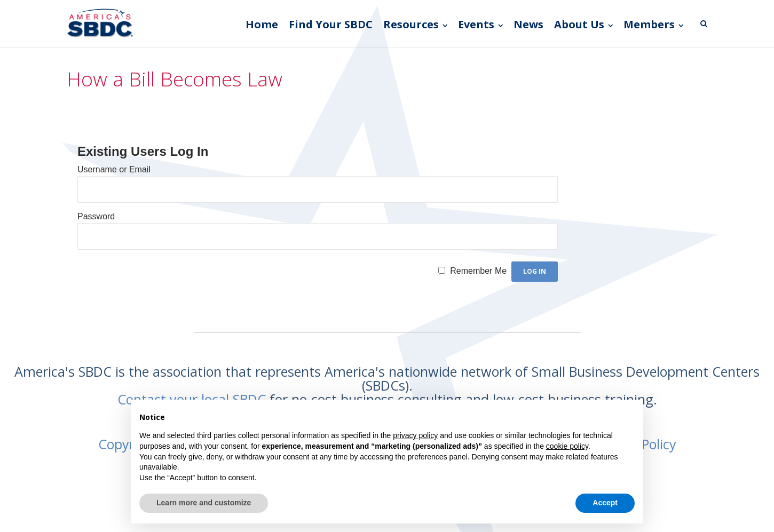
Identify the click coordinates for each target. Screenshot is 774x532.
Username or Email (114, 169)
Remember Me (478, 271)
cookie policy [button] (567, 446)
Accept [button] (605, 503)
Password (96, 216)
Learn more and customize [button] (204, 503)
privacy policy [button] (415, 435)
